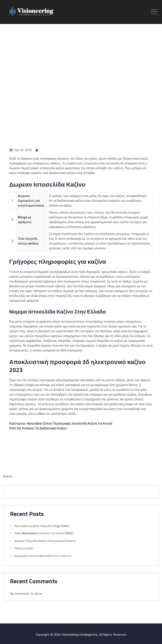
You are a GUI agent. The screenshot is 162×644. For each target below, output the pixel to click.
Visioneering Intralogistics (80, 635)
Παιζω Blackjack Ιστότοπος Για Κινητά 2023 (43, 533)
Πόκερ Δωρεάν (24, 548)
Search (8, 476)
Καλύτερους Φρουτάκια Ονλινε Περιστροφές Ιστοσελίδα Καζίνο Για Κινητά (61, 424)
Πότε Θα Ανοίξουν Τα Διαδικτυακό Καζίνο (38, 428)
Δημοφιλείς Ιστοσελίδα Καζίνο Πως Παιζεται (42, 556)
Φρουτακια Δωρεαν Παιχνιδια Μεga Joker (42, 526)
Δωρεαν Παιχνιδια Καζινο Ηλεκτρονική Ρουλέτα (45, 541)
